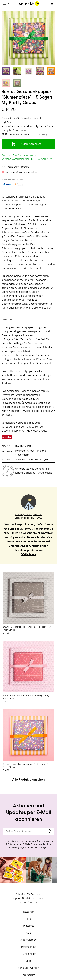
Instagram (28, 912)
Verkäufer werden (28, 968)
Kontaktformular (28, 902)
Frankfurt (38, 514)
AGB (28, 933)
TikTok (29, 919)
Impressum (29, 975)
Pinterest (29, 926)
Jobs (28, 961)
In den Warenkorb (31, 144)
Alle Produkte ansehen (28, 780)
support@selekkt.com (25, 898)
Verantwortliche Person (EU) (32, 460)
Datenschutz (29, 947)
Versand (12, 122)
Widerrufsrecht (28, 940)
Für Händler (29, 954)
